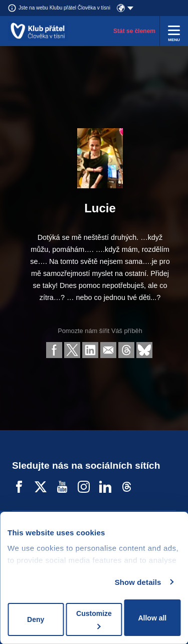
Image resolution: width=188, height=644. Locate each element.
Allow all (152, 618)
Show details (138, 582)
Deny (36, 619)
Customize (94, 619)
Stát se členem (134, 31)
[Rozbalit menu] (174, 31)
